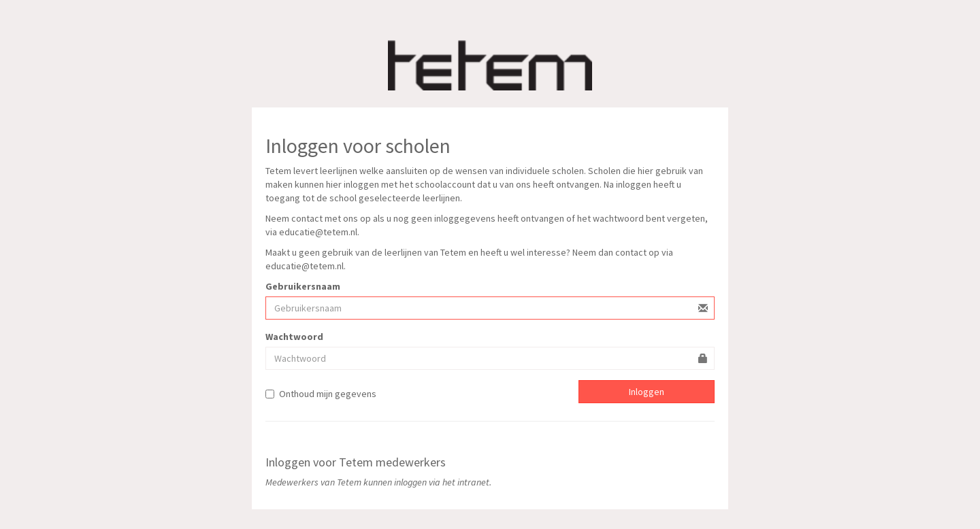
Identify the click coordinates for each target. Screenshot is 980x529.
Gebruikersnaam (303, 286)
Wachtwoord (294, 337)
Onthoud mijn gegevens (321, 394)
